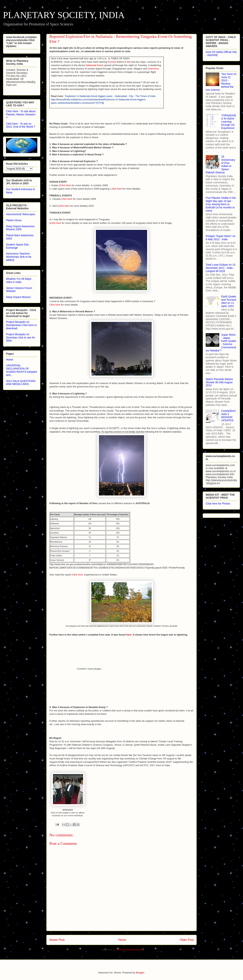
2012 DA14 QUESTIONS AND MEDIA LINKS (21, 383)
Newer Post (57, 940)
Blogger (140, 973)
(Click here (55, 223)
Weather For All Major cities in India (19, 280)
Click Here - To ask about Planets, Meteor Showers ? (21, 114)
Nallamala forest (94, 65)
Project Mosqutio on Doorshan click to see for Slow (21, 338)
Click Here (66, 185)
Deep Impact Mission (18, 297)
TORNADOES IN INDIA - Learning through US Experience (229, 122)
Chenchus (153, 69)
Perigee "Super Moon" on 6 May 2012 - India (221, 238)
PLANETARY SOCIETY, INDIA (64, 15)
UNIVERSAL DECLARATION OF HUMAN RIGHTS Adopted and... (21, 370)
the (129, 62)
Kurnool (112, 62)
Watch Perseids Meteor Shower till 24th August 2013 (219, 382)
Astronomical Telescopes (21, 214)
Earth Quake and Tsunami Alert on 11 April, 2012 (229, 301)
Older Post (187, 940)
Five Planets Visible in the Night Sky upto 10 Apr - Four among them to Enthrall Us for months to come (221, 204)
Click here (67, 199)
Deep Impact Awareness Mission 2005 (20, 228)
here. (130, 635)
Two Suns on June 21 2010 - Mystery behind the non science (221, 82)
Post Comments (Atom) (129, 950)
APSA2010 (68, 810)
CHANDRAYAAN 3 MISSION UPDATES (229, 416)
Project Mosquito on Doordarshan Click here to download (21, 325)
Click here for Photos (218, 504)
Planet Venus (14, 220)
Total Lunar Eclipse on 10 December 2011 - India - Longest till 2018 (220, 268)
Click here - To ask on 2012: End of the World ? (21, 125)
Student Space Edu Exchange (17, 246)
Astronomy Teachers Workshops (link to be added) (19, 257)
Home (122, 940)
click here (117, 189)
